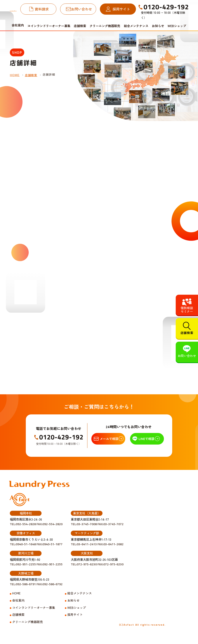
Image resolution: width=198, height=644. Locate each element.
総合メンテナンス (136, 26)
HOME (15, 75)
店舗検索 (80, 26)
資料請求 (42, 9)
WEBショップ (177, 26)
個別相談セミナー (187, 310)
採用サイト (121, 9)
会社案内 (18, 600)
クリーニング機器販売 (105, 26)
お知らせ (158, 26)
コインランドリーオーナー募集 (49, 26)
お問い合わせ (82, 9)
